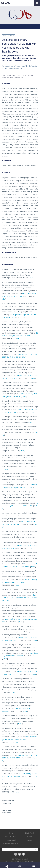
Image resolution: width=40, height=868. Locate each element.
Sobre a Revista (11, 837)
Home (11, 833)
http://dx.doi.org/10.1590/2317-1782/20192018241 (18, 75)
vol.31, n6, (10, 77)
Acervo (29, 837)
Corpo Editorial (11, 840)
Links (31, 278)
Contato (29, 840)
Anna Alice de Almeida (29, 66)
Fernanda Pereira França (11, 66)
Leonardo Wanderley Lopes (12, 68)
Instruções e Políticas (11, 844)
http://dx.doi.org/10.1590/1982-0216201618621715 (20, 598)
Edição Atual (29, 833)
